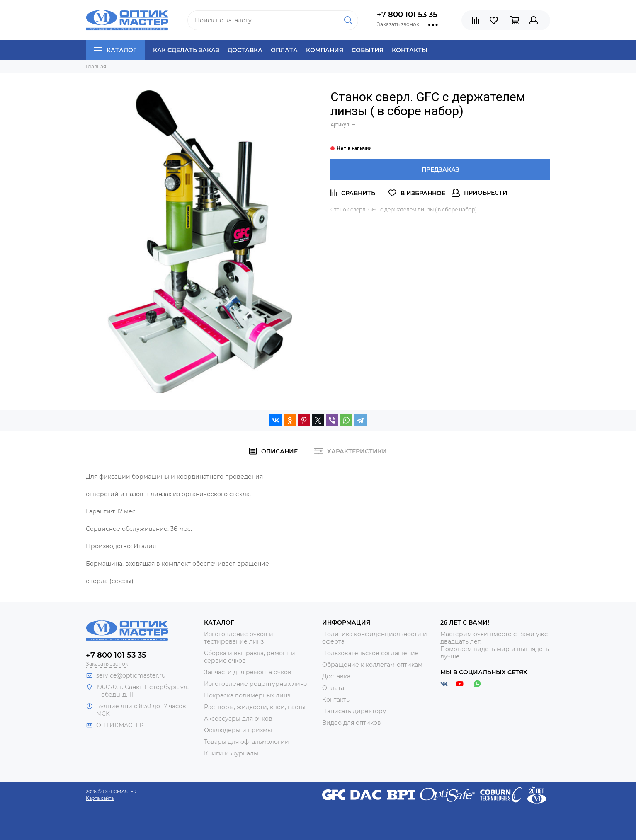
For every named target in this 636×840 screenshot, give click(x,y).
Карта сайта (100, 798)
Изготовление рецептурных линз (255, 684)
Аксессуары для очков (238, 719)
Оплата (284, 50)
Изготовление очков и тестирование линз (239, 638)
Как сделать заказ (186, 50)
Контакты (410, 50)
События (368, 50)
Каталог (115, 50)
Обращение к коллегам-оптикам (372, 665)
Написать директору (354, 711)
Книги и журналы (231, 753)
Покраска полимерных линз (247, 695)
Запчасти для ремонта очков (248, 672)
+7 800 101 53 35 (407, 15)
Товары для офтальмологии (246, 742)
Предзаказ (441, 169)
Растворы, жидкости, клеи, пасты (255, 707)
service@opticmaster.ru (131, 675)
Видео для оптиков (352, 723)
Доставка (245, 50)
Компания (325, 50)
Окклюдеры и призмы (238, 730)
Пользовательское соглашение (370, 653)
